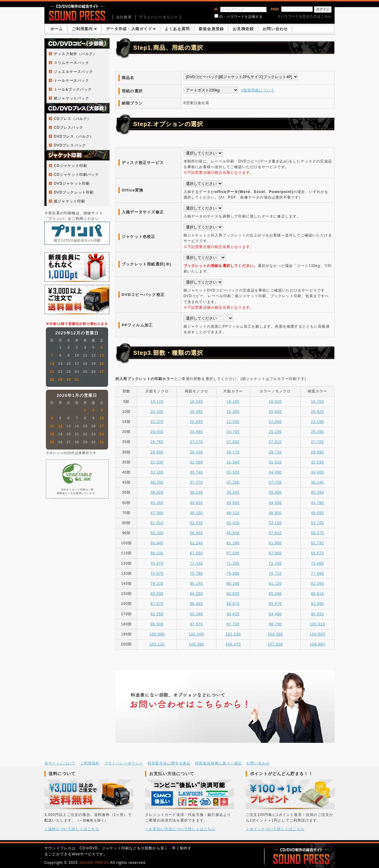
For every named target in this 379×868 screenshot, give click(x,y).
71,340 (197, 563)
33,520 (233, 472)
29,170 (233, 452)
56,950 (197, 533)
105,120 (157, 644)
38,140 (317, 482)
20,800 (275, 412)
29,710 (275, 452)
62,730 (317, 543)
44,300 (275, 503)
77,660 (317, 574)
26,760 (157, 442)
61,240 (197, 543)
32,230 (317, 462)
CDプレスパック (69, 128)
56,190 (157, 533)
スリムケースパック (72, 63)
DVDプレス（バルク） (74, 136)
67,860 (275, 553)
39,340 (233, 492)
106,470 (233, 644)
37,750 (275, 482)
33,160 (157, 472)
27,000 (233, 442)
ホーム (57, 29)
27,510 (275, 442)
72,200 (275, 563)
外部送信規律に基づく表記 (219, 763)
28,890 (157, 452)
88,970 (233, 604)
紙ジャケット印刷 (70, 201)
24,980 (197, 432)
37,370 (197, 482)
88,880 (197, 604)
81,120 (275, 584)
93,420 (233, 614)
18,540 (197, 402)
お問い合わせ (275, 29)
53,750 (317, 523)
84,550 (197, 594)
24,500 (157, 432)
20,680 (197, 412)
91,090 (317, 604)
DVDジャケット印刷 (72, 183)
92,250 (157, 614)
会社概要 (124, 17)
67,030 (233, 553)
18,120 (157, 402)
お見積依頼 (243, 29)
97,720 (233, 624)
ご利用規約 (90, 763)
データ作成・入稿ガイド (131, 29)
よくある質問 (177, 29)
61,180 (233, 543)
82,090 (317, 584)
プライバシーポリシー (158, 17)
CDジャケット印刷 (70, 166)
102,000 (197, 634)
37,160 (233, 482)
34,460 (317, 472)
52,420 (233, 523)
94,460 (275, 614)
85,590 (275, 594)
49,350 (317, 513)
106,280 (197, 644)
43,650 (233, 503)
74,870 (157, 574)
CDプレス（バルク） (72, 119)
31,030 (157, 462)
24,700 (233, 432)
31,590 (197, 462)
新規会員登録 (211, 29)
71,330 (233, 563)
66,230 (157, 553)
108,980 (317, 644)
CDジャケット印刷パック (76, 175)
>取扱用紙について (258, 90)
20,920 (317, 412)
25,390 (317, 432)
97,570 (197, 624)
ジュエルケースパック (73, 72)
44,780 (317, 503)
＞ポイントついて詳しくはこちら (275, 829)
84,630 (233, 594)
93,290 (197, 614)
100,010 (317, 624)
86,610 (317, 594)
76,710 (275, 574)
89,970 (275, 604)
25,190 (275, 432)
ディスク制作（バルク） (75, 54)
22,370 (157, 422)
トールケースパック (72, 80)
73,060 (317, 563)
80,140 (197, 584)
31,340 (233, 462)
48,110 (233, 513)
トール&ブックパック (73, 89)
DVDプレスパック (70, 145)
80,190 (233, 584)
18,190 (233, 402)
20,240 (157, 412)
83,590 (157, 594)
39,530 (197, 492)
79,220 (157, 584)
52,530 (197, 523)
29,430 (197, 452)
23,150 (317, 422)
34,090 (275, 472)
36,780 (157, 482)
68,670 (317, 553)
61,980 (275, 543)
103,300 (275, 634)
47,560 (157, 513)
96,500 (157, 624)
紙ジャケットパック (72, 98)
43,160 (157, 503)
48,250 (197, 513)
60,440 (157, 543)
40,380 (317, 492)
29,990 (317, 452)
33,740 (197, 472)
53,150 (275, 523)
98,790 (275, 624)
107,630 (275, 644)
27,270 (197, 442)
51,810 (157, 523)
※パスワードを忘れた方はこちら (305, 16)
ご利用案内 (85, 29)
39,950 (275, 492)
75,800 (233, 574)
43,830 (197, 503)
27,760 (317, 442)
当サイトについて (60, 763)
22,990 (275, 422)
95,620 (317, 614)
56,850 (233, 533)
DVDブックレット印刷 (74, 192)
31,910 (275, 462)
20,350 (233, 412)
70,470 (157, 563)
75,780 (197, 574)
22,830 (197, 422)
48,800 (275, 513)
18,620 (275, 402)
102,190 (233, 634)
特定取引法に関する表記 (169, 763)
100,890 (157, 634)
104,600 (317, 634)
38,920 (157, 492)
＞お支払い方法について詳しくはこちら (180, 829)
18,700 (317, 402)
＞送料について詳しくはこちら (72, 829)
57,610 (275, 533)
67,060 (197, 553)
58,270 (317, 533)
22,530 (233, 422)
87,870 (157, 604)
